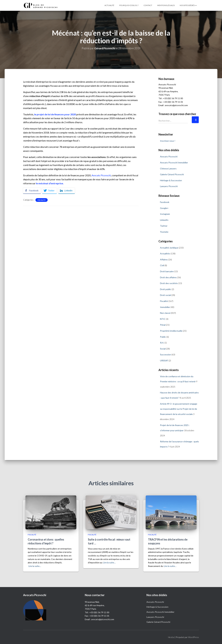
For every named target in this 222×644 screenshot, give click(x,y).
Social (163, 348)
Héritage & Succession (171, 180)
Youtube (164, 232)
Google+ (164, 208)
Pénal (163, 325)
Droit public (166, 289)
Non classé (165, 313)
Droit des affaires (168, 277)
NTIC (163, 319)
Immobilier (165, 307)
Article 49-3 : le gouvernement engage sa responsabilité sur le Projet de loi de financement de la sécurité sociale (179, 409)
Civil (162, 265)
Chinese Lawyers (168, 168)
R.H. (162, 343)
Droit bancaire (167, 271)
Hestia (171, 637)
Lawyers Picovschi (169, 186)
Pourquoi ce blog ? (129, 5)
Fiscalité (42, 200)
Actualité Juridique (169, 247)
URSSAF (164, 360)
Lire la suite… (35, 566)
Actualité (109, 5)
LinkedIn (164, 220)
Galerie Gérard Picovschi (172, 174)
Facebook (165, 202)
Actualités (165, 253)
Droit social (165, 295)
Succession (165, 354)
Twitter (164, 226)
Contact (148, 5)
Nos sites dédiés (188, 5)
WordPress (193, 637)
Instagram (165, 214)
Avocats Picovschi (101, 175)
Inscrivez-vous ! (168, 141)
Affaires (164, 259)
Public (163, 337)
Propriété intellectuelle (171, 331)
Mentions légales (166, 5)
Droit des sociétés (169, 283)
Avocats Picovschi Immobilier (174, 163)
